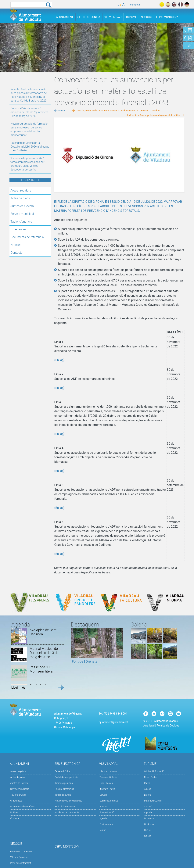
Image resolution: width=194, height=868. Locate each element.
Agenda (103, 818)
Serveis (103, 795)
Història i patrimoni (109, 771)
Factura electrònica (64, 789)
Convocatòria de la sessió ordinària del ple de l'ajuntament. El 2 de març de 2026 (30, 112)
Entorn (147, 795)
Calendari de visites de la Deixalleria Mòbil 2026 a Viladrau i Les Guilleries (30, 147)
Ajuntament (65, 17)
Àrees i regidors (21, 190)
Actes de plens (20, 198)
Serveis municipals (23, 214)
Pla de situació (107, 812)
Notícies (16, 245)
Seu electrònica (63, 771)
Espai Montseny (167, 17)
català (162, 4)
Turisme (131, 17)
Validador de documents (67, 812)
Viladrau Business (19, 857)
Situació (148, 807)
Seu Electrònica (89, 17)
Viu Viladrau (113, 17)
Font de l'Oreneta (85, 661)
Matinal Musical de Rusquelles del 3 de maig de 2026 (44, 653)
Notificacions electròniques (68, 801)
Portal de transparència (66, 777)
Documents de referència (27, 237)
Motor (102, 830)
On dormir (149, 824)
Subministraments (109, 801)
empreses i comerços (21, 851)
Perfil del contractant (65, 807)
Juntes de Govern (22, 206)
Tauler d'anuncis (21, 222)
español (168, 4)
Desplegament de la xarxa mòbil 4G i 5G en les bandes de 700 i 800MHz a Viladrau (119, 111)
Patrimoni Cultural (153, 801)
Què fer (148, 830)
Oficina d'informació (154, 771)
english (174, 4)
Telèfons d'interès (108, 777)
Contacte (16, 253)
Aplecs (147, 789)
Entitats (103, 807)
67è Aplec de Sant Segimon (43, 632)
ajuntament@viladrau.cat (113, 722)
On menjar (149, 818)
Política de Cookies (168, 726)
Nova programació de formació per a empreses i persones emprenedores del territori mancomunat (29, 129)
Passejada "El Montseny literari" (42, 669)
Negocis (146, 17)
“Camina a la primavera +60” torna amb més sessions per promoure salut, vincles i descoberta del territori (27, 164)
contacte (135, 5)
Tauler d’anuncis (63, 795)
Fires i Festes (106, 783)
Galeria (148, 836)
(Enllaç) (59, 360)
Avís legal (149, 726)
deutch (187, 4)
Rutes (147, 783)
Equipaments (106, 824)
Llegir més (18, 688)
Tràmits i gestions (64, 783)
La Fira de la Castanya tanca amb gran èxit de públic (154, 115)
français (180, 4)
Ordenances (18, 229)
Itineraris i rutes (107, 789)
